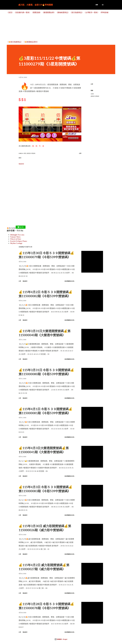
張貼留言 (21, 164)
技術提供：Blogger (61, 639)
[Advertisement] (58, 27)
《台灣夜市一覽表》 (91, 12)
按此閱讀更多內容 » (70, 281)
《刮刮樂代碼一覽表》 (22, 12)
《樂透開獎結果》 (49, 12)
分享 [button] (92, 84)
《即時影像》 (105, 12)
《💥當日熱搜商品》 (15, 42)
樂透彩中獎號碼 (95, 96)
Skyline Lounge (16, 243)
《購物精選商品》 (63, 12)
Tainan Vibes (15, 237)
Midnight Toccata (17, 235)
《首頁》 (10, 12)
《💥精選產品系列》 (31, 42)
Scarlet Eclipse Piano (19, 241)
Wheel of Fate (16, 239)
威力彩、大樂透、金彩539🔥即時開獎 (36, 5)
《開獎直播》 (36, 12)
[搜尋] (97, 5)
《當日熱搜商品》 (77, 12)
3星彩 (92, 94)
